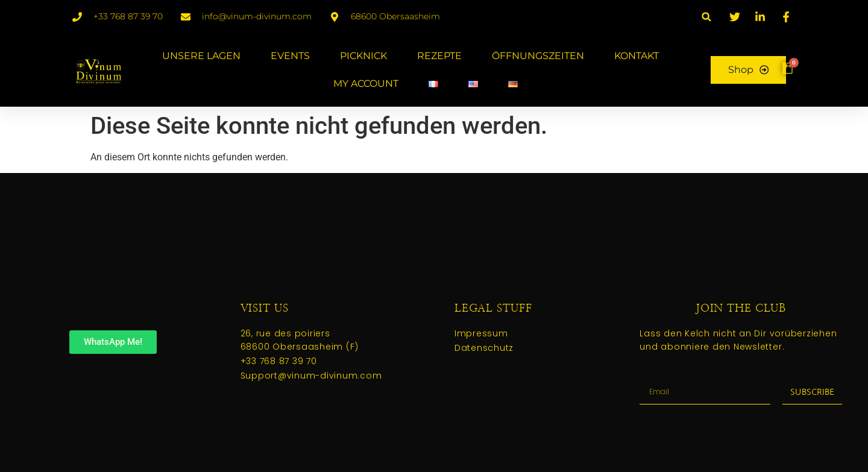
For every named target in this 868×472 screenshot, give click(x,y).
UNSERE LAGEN (201, 56)
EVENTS (290, 56)
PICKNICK (363, 56)
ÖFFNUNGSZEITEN (537, 56)
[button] (707, 17)
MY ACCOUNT (365, 83)
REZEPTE (439, 56)
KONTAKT (636, 56)
